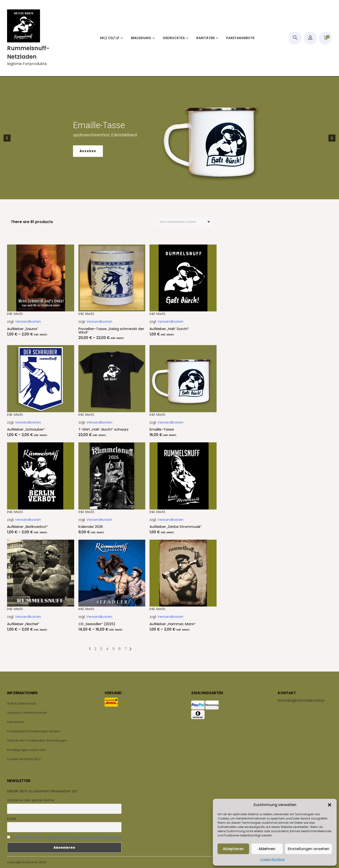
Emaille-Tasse (162, 429)
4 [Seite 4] (107, 649)
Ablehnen (267, 849)
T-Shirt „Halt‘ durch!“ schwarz (103, 429)
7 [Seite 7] (126, 649)
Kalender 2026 (91, 527)
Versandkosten (28, 322)
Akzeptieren (233, 849)
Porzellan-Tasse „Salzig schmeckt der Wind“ (111, 330)
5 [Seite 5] (113, 649)
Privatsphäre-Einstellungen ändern (34, 731)
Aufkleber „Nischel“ (23, 624)
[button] (330, 805)
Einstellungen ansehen (309, 849)
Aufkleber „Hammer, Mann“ (173, 624)
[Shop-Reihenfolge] (185, 222)
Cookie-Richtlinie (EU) (24, 759)
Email (11, 819)
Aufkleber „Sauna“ (23, 329)
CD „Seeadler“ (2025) (97, 624)
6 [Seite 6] (120, 649)
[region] (169, 138)
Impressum (16, 722)
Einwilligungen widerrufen (27, 750)
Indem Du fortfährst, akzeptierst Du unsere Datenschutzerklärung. (67, 837)
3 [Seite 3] (101, 649)
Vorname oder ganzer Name (30, 800)
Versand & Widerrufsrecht (27, 713)
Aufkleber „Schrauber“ (26, 429)
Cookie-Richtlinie (272, 859)
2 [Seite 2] (95, 649)
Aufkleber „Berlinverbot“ (28, 527)
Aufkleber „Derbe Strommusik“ (176, 527)
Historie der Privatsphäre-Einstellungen (37, 740)
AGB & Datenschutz (22, 703)
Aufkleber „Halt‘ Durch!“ (169, 329)
